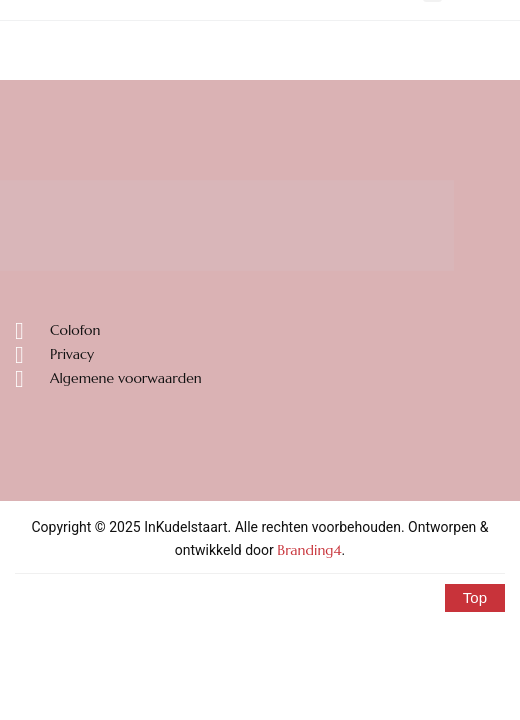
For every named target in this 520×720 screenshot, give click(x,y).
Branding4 (309, 550)
